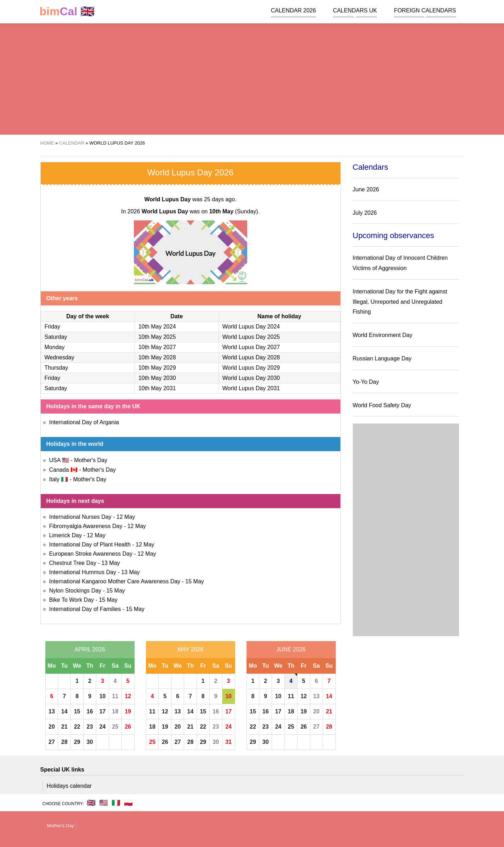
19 (128, 711)
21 (64, 727)
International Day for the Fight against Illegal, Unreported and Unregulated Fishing (400, 302)
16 (90, 711)
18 (115, 711)
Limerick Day (66, 535)
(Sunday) (234, 211)
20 (52, 727)
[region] (252, 78)
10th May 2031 (157, 388)
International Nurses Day (80, 517)
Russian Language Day (382, 358)
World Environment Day (383, 335)
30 (90, 742)
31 (228, 742)
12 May (126, 517)
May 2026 (190, 649)
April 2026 (90, 649)
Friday (52, 327)
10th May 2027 (157, 347)
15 (77, 711)
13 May (111, 563)
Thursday (56, 368)
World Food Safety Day (382, 405)
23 (90, 727)
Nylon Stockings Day (75, 591)
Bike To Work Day (72, 600)
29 (77, 742)
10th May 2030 (157, 378)
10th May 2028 (157, 357)
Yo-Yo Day (366, 382)
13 (52, 711)
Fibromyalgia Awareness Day (86, 526)
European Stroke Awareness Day (91, 554)
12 (128, 696)
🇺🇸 (104, 803)
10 (102, 696)
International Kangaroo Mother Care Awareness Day (115, 581)
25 (115, 727)
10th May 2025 (157, 337)
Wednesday (60, 357)
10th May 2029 (157, 368)
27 (52, 742)
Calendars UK (355, 10)
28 (64, 742)
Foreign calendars (425, 10)
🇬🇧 (67, 12)
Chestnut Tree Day (73, 563)
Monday (55, 347)
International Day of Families (85, 609)
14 (64, 711)
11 (115, 696)
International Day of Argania (84, 422)
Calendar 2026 (293, 10)
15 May (194, 581)
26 (128, 727)
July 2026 (365, 213)
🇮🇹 (116, 803)
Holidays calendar (69, 786)
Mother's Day (91, 460)
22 (77, 727)
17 (102, 711)
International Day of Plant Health (90, 545)
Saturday (56, 337)
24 (102, 727)
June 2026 (291, 649)
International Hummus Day (83, 572)
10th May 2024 (157, 327)
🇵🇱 (128, 803)
